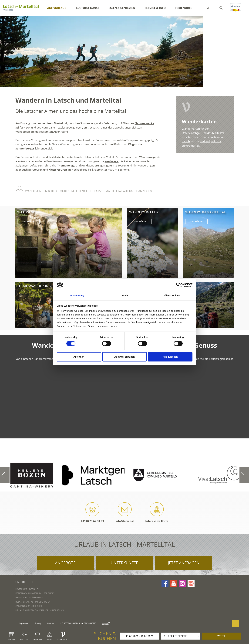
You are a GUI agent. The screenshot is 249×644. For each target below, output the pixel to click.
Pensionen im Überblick (30, 598)
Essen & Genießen (122, 8)
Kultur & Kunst (87, 8)
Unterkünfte (124, 563)
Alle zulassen (170, 357)
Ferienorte (184, 8)
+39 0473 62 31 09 (92, 513)
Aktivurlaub (57, 8)
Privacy (38, 623)
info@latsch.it (125, 513)
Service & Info (155, 8)
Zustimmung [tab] (77, 295)
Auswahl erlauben (124, 357)
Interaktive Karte (157, 513)
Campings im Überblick (29, 606)
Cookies (51, 623)
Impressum (24, 623)
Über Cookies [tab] (172, 295)
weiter (221, 636)
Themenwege (67, 165)
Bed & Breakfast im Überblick (33, 602)
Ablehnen (79, 357)
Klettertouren (58, 170)
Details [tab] (124, 295)
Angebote (65, 563)
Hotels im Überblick (27, 589)
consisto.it (106, 623)
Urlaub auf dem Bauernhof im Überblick (40, 610)
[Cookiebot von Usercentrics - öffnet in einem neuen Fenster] (179, 285)
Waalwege (111, 161)
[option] (124, 52)
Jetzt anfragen (184, 563)
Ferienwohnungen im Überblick (35, 593)
